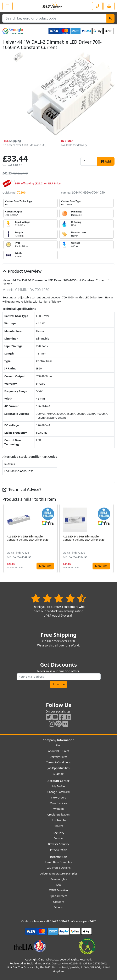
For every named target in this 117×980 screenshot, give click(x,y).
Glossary (58, 902)
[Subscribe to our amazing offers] (59, 677)
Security (58, 833)
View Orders (59, 797)
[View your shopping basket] (109, 6)
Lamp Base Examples (59, 862)
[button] (111, 538)
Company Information (58, 740)
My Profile (58, 786)
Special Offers (59, 896)
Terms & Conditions (58, 762)
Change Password (58, 792)
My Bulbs (59, 809)
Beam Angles (59, 879)
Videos (58, 907)
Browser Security (59, 844)
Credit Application (59, 814)
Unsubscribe (58, 820)
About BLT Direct (59, 751)
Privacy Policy (59, 850)
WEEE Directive (58, 890)
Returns (58, 826)
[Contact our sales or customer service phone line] (97, 6)
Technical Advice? (22, 489)
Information (58, 857)
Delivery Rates (58, 757)
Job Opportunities (58, 768)
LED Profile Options (58, 868)
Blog (58, 745)
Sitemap (58, 774)
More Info (45, 566)
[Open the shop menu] (8, 6)
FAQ (58, 885)
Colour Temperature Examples (58, 873)
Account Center (58, 781)
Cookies (58, 838)
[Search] (110, 18)
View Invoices (59, 803)
